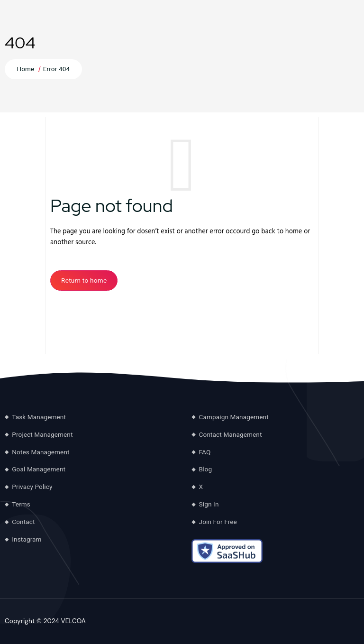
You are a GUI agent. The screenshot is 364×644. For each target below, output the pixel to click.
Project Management (42, 434)
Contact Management (231, 434)
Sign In (209, 504)
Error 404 (57, 69)
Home (25, 69)
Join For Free (218, 522)
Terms (21, 504)
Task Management (39, 417)
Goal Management (39, 469)
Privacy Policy (32, 487)
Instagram (27, 539)
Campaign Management (234, 417)
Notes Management (41, 452)
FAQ (205, 452)
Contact (23, 522)
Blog (206, 469)
